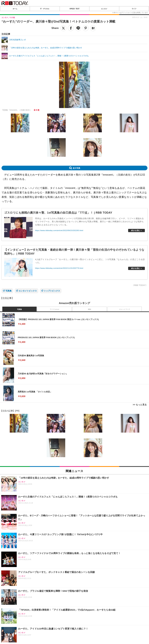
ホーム (15, 9)
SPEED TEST (74, 9)
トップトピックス (52, 291)
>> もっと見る (140, 405)
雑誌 (89, 309)
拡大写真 (77, 168)
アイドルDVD (54, 309)
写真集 (9, 291)
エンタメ (104, 9)
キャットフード (125, 309)
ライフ (134, 9)
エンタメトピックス (28, 291)
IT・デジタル (45, 9)
